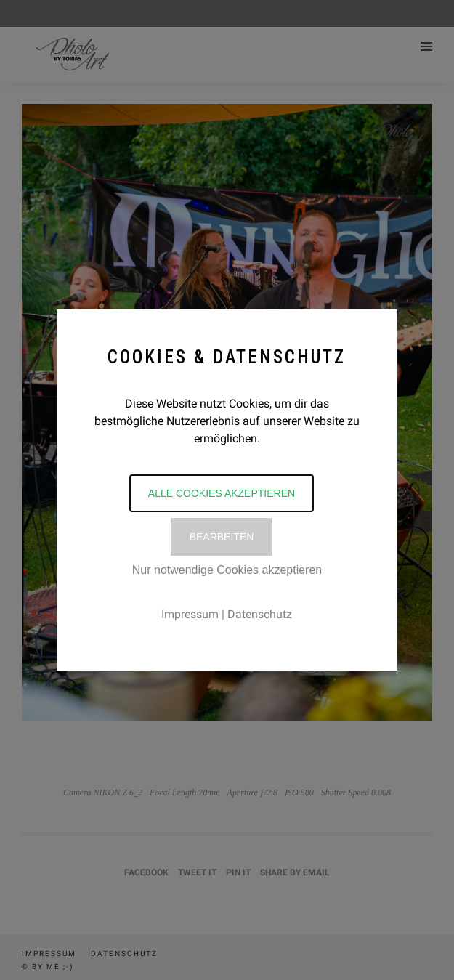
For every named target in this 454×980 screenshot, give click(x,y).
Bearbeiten (222, 537)
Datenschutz (260, 614)
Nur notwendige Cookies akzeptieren (227, 570)
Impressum (190, 614)
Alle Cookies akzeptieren (222, 493)
